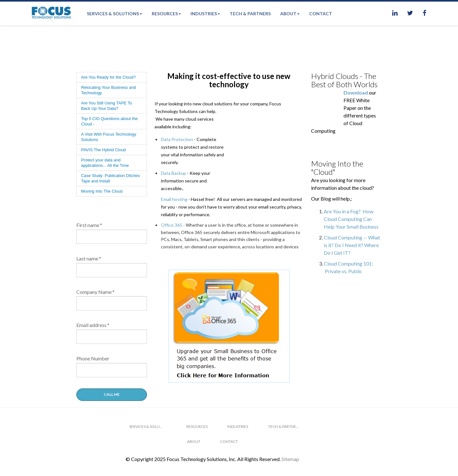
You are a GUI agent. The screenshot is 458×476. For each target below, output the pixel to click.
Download (356, 92)
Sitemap (290, 459)
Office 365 (172, 217)
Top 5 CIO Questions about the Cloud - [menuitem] (109, 121)
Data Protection (177, 139)
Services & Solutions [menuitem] (113, 14)
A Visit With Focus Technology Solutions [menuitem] (109, 137)
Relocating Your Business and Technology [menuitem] (108, 90)
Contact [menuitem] (321, 14)
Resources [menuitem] (165, 14)
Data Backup (173, 173)
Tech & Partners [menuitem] (250, 14)
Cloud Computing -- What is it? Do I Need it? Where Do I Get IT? (352, 245)
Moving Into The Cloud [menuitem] (102, 191)
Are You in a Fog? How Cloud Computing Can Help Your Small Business (351, 219)
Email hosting (174, 192)
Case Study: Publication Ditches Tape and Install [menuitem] (111, 178)
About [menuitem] (288, 14)
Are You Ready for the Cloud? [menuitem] (108, 77)
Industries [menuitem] (204, 14)
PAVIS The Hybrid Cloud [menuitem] (104, 150)
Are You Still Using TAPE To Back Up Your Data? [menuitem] (107, 106)
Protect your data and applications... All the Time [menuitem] (105, 163)
